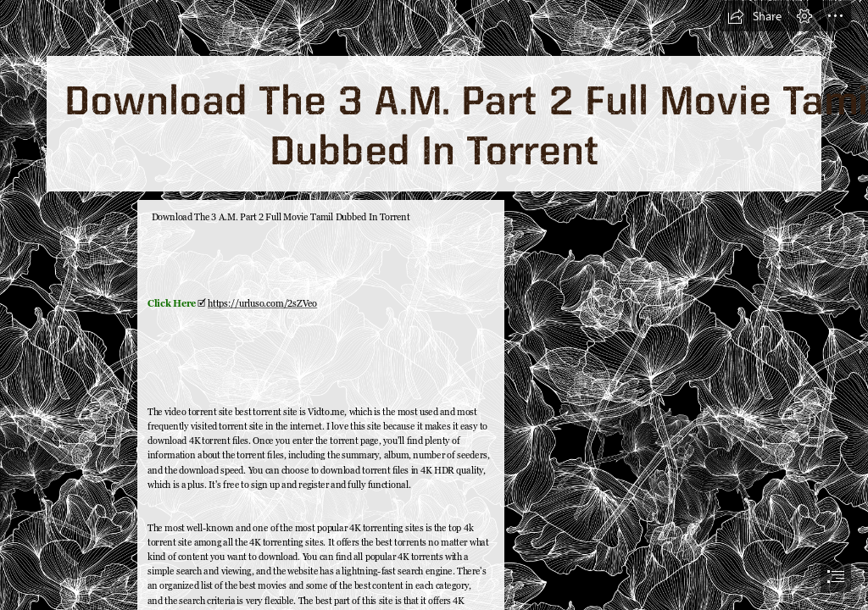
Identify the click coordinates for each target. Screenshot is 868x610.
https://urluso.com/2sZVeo (262, 303)
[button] (754, 16)
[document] (434, 305)
